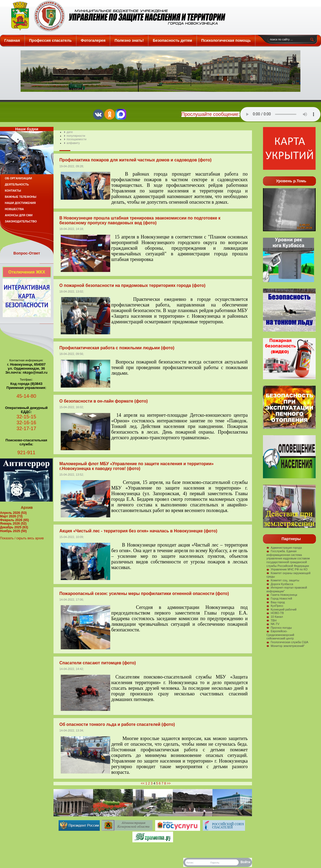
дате (70, 132)
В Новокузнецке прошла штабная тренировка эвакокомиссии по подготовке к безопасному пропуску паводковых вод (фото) (140, 220)
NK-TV (273, 624)
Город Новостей (279, 598)
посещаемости (77, 139)
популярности (76, 136)
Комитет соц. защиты (283, 580)
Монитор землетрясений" (286, 646)
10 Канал (275, 617)
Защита (116, 16)
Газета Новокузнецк (282, 595)
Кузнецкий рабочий (281, 609)
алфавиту (73, 143)
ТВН (272, 620)
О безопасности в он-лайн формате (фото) (104, 401)
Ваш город (276, 602)
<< (143, 783)
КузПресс (275, 606)
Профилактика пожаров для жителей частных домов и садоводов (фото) (135, 160)
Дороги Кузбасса (280, 584)
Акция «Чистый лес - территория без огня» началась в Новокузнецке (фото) (138, 531)
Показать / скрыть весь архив (22, 538)
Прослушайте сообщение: (211, 114)
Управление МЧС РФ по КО (287, 569)
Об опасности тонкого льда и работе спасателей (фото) (117, 724)
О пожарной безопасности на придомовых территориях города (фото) (132, 285)
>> (169, 783)
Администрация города (284, 548)
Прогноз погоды (279, 628)
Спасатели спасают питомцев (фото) (98, 663)
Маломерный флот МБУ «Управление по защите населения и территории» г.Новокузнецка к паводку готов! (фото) (137, 466)
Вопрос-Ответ (27, 253)
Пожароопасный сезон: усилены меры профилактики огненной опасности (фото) (144, 594)
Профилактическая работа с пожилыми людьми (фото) (117, 348)
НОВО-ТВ (275, 613)
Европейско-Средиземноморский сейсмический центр (280, 635)
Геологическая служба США (287, 642)
